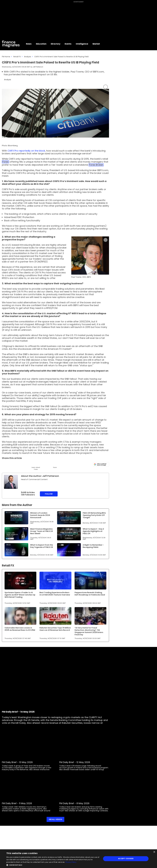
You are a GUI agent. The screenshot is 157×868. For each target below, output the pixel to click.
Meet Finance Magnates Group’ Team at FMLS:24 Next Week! (41, 531)
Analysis (28, 57)
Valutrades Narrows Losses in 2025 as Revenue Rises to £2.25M (20, 629)
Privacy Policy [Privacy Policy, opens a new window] (71, 862)
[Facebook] (29, 464)
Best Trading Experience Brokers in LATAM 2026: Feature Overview (55, 594)
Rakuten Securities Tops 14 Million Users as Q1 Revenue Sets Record (55, 629)
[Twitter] (4, 464)
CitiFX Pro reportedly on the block (26, 151)
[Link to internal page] (11, 482)
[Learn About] (36, 466)
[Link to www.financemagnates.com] (90, 256)
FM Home (6, 57)
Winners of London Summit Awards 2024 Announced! (40, 515)
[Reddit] (48, 464)
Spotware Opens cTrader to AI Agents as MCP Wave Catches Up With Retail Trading (20, 595)
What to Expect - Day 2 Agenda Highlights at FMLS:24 (93, 531)
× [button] (154, 852)
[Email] (17, 464)
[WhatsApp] (42, 464)
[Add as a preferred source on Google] (101, 464)
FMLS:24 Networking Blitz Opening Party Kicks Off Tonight (94, 515)
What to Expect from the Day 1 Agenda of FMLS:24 (42, 546)
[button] (53, 865)
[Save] (55, 465)
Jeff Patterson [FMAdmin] (38, 67)
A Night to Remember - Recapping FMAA (93, 546)
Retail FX (17, 57)
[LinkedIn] (10, 464)
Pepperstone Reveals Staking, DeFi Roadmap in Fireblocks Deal (90, 594)
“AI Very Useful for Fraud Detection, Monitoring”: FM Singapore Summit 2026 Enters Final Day (89, 631)
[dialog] (78, 859)
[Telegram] (23, 464)
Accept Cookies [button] (126, 859)
